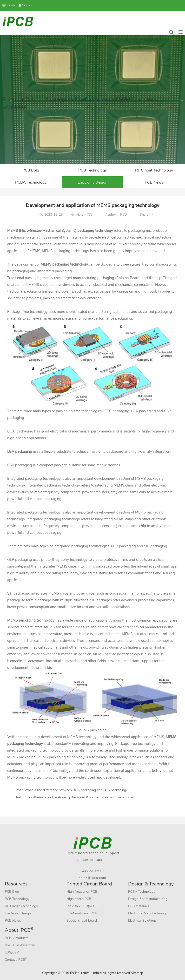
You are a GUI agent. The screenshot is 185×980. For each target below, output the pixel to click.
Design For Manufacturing (148, 899)
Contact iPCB (16, 959)
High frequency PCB (82, 892)
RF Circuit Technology (154, 170)
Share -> (146, 215)
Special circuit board (82, 921)
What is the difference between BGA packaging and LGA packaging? (76, 790)
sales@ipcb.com (92, 878)
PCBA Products (17, 938)
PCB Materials (139, 906)
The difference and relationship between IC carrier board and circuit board (80, 797)
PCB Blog (12, 892)
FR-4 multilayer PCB (82, 913)
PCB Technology (92, 170)
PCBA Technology (31, 182)
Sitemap (137, 973)
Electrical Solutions (142, 921)
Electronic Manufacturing (147, 913)
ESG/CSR (12, 952)
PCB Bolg (31, 170)
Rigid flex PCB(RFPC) (83, 906)
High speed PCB (79, 899)
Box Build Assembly (20, 945)
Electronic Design (92, 182)
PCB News (154, 182)
